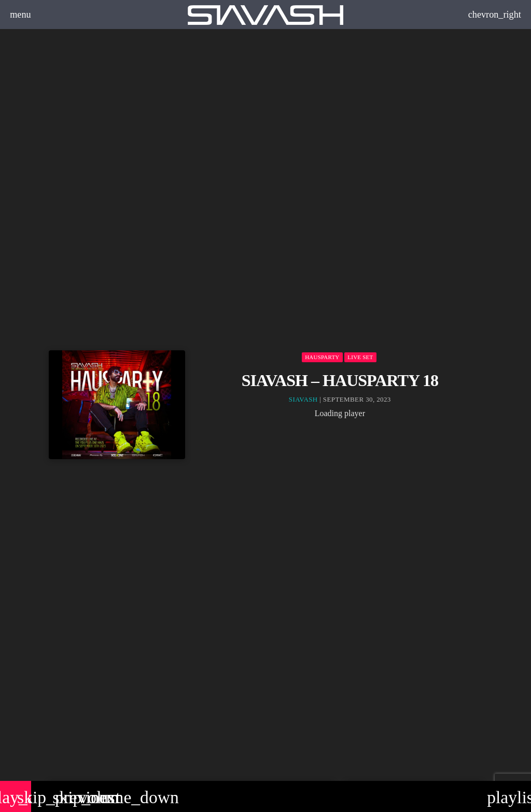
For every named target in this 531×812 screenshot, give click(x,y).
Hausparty (322, 357)
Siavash (303, 399)
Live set (360, 357)
